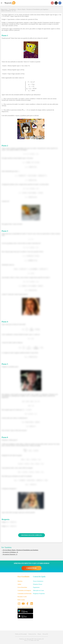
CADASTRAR (31, 568)
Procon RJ (45, 634)
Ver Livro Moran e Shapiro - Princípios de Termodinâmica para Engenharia (21, 550)
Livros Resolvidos (22, 587)
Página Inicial (4, 9)
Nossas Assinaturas (38, 581)
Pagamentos (36, 587)
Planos (39, 634)
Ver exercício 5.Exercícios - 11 (10, 554)
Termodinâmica (12, 9)
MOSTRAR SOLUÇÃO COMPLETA (32, 535)
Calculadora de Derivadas (25, 594)
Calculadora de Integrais (24, 590)
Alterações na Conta (38, 590)
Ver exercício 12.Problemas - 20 (10, 552)
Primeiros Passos (38, 584)
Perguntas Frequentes (39, 594)
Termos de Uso (32, 634)
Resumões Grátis (22, 597)
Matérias (20, 581)
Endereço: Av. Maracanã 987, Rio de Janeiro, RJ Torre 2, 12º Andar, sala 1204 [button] (31, 640)
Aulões (19, 584)
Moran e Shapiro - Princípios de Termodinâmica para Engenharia (33, 9)
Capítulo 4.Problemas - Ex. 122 (8, 11)
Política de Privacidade (21, 634)
